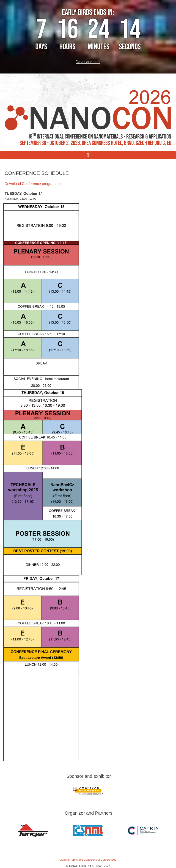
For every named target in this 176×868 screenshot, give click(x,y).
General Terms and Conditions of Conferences (88, 860)
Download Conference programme (33, 184)
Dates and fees (88, 62)
